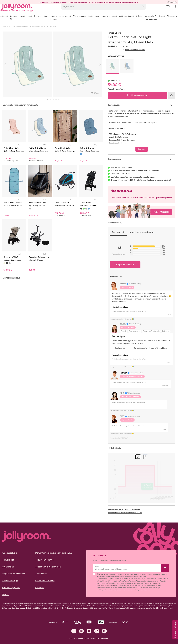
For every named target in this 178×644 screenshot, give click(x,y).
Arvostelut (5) (118, 232)
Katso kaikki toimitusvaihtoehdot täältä (125, 513)
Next (100, 64)
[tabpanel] (27, 64)
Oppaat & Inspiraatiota (14, 574)
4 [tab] (56, 100)
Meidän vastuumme (45, 581)
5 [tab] (59, 100)
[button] (167, 10)
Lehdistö (40, 588)
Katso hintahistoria (116, 89)
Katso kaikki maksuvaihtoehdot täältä (124, 510)
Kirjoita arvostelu (125, 265)
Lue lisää (142, 149)
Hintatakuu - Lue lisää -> (121, 174)
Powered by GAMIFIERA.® (119, 438)
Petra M (123, 373)
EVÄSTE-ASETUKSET (54, 635)
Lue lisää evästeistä (15, 626)
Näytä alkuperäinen (120, 307)
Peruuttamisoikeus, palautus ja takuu (54, 553)
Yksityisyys (41, 574)
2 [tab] (50, 100)
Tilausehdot (8, 560)
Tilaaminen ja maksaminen (48, 567)
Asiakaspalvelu (172, 2)
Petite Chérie (115, 33)
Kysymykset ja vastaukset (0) (142, 232)
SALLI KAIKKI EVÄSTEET (22, 635)
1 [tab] (48, 100)
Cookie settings (10, 581)
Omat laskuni (9, 567)
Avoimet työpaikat (11, 588)
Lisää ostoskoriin (137, 95)
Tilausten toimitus (44, 560)
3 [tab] (53, 100)
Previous (5, 64)
